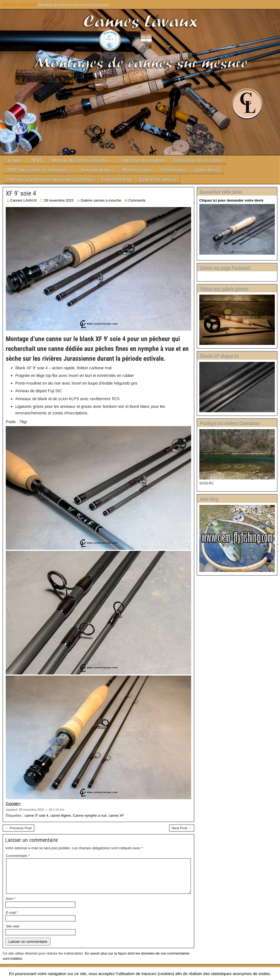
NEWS (37, 160)
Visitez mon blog (116, 179)
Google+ (13, 803)
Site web (13, 933)
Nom (11, 905)
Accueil (14, 160)
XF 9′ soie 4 (21, 193)
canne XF (116, 815)
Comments (137, 200)
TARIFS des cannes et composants (37, 170)
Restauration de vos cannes (198, 160)
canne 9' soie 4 (37, 815)
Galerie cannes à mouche (101, 200)
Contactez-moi (173, 170)
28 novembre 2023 (59, 200)
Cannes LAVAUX (19, 4)
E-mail (12, 919)
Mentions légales (137, 170)
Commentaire (18, 856)
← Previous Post (18, 828)
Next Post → (182, 828)
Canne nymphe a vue (90, 815)
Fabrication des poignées (143, 160)
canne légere (61, 815)
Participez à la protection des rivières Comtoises (50, 179)
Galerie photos (207, 170)
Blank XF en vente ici (157, 179)
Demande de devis (97, 170)
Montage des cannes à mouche (79, 160)
